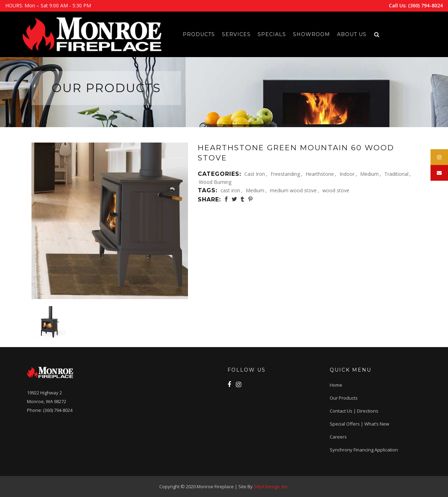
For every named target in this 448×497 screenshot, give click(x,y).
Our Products (344, 398)
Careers (338, 437)
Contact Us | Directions (354, 411)
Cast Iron (255, 174)
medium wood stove (293, 190)
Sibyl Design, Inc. (271, 486)
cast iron (230, 190)
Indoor (347, 174)
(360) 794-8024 (425, 5)
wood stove (336, 190)
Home (336, 385)
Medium (369, 174)
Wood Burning (215, 182)
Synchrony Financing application (364, 450)
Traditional (396, 174)
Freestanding (285, 174)
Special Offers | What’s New (359, 424)
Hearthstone (320, 174)
